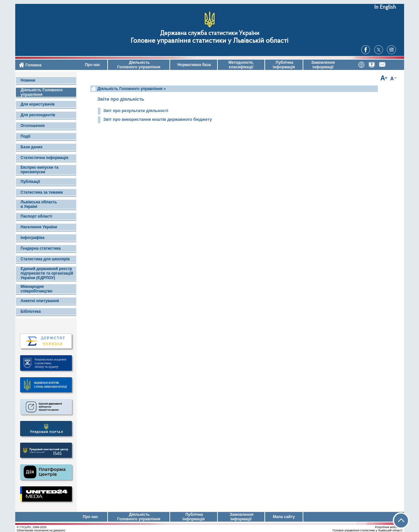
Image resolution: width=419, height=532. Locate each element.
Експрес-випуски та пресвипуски (40, 170)
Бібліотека (31, 311)
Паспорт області (37, 216)
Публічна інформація (284, 65)
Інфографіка (33, 238)
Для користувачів (38, 104)
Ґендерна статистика (41, 248)
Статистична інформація (45, 158)
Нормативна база (194, 65)
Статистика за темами (42, 192)
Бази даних (32, 147)
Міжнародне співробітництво (37, 289)
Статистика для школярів (45, 259)
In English (385, 7)
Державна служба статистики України (210, 34)
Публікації (30, 182)
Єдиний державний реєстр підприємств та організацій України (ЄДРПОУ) (47, 273)
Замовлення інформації (323, 65)
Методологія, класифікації (241, 65)
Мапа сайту (284, 517)
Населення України (39, 227)
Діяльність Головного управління (139, 65)
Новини (28, 80)
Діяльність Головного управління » (132, 89)
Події (26, 136)
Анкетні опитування (40, 301)
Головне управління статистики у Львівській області (209, 41)
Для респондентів (38, 115)
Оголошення (33, 126)
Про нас (92, 65)
